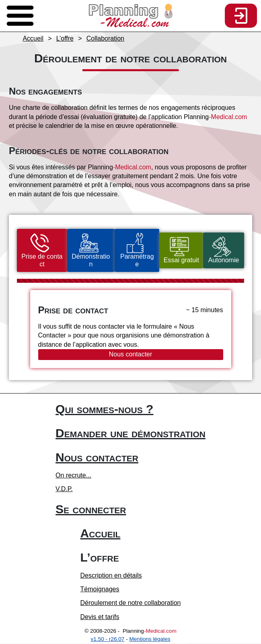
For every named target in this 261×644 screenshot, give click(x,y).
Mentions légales (150, 639)
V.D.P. (64, 489)
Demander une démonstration (130, 433)
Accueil (101, 534)
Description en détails (111, 576)
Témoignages (100, 589)
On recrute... (73, 476)
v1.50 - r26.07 (108, 639)
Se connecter (91, 509)
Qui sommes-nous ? (104, 409)
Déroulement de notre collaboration (131, 604)
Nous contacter (131, 355)
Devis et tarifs (100, 617)
